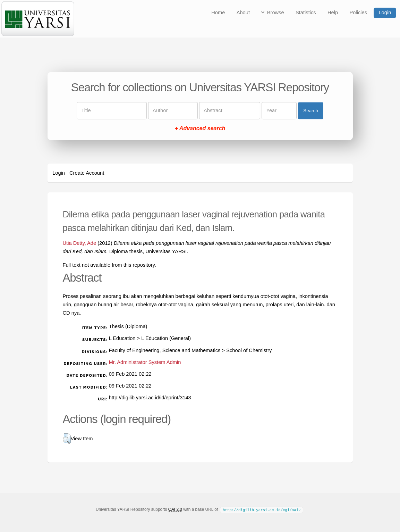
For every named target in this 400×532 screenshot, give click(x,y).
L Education (122, 338)
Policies (359, 13)
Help (333, 13)
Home (218, 13)
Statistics (306, 13)
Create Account (87, 173)
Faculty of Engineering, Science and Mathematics (165, 350)
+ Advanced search (200, 129)
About (243, 13)
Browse (276, 13)
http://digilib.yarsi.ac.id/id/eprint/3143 (150, 398)
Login (385, 13)
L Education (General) (166, 338)
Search (310, 111)
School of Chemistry (249, 350)
